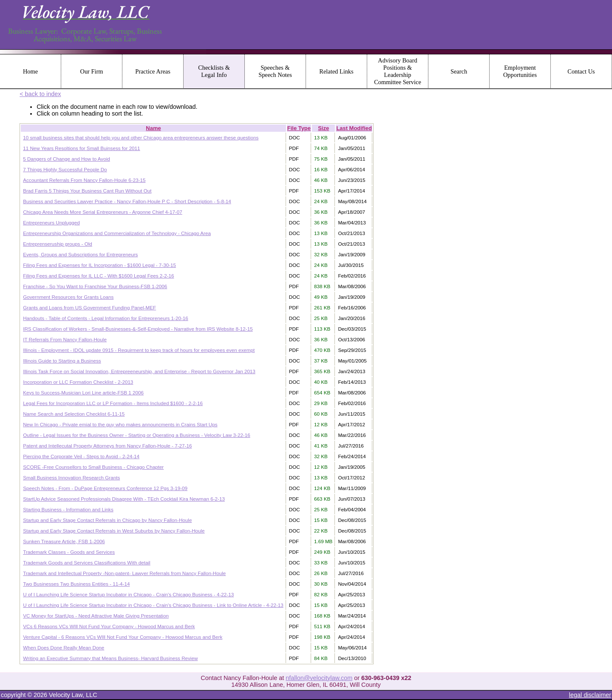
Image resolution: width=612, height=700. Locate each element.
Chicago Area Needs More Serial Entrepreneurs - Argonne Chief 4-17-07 (103, 212)
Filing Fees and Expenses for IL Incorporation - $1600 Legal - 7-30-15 (99, 265)
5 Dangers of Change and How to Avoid (67, 159)
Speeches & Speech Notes (275, 71)
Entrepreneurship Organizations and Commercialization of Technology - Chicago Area (117, 233)
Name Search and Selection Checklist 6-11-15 (74, 414)
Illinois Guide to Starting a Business (62, 361)
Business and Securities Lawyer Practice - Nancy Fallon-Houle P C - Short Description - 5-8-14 (127, 201)
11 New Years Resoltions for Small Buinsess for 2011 (81, 148)
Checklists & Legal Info (214, 71)
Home (30, 71)
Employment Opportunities (520, 71)
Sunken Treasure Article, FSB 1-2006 (64, 541)
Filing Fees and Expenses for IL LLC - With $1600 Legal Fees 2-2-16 (98, 276)
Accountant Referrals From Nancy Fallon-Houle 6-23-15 (84, 180)
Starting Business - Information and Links (68, 509)
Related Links (336, 71)
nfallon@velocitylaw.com (319, 678)
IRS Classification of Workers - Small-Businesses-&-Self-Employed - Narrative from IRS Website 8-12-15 (138, 329)
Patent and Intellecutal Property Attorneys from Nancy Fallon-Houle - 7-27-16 (107, 446)
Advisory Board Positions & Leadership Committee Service (398, 71)
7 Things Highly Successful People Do (65, 169)
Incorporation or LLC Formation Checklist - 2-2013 (78, 382)
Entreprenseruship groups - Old (58, 244)
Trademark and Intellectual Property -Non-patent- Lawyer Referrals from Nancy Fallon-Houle (124, 573)
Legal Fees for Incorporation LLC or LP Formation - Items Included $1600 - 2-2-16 (113, 403)
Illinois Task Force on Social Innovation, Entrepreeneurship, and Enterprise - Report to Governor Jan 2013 (139, 371)
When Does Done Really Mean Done (64, 648)
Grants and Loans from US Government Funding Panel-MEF (89, 307)
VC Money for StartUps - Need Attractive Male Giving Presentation (96, 616)
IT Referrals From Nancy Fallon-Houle (65, 339)
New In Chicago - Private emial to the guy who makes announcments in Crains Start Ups (120, 424)
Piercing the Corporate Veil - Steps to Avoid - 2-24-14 (81, 456)
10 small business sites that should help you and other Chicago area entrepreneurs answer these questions (141, 137)
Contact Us (581, 71)
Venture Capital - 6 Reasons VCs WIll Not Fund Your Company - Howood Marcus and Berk (123, 637)
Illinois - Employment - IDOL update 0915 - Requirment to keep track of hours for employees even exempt (139, 350)
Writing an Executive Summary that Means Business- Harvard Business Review (110, 658)
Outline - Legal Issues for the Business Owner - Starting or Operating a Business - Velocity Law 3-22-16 (137, 435)
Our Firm (92, 71)
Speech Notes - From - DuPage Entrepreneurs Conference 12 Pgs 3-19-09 (105, 488)
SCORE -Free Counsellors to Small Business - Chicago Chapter (93, 467)
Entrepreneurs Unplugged (51, 222)
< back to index (40, 94)
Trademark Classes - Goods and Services (69, 552)
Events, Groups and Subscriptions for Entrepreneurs (80, 254)
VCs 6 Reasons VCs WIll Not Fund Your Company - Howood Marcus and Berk (109, 626)
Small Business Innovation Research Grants (71, 478)
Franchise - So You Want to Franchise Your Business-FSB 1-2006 (95, 286)
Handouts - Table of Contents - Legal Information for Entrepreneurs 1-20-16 (106, 318)
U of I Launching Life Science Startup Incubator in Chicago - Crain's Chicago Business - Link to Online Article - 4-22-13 (153, 605)
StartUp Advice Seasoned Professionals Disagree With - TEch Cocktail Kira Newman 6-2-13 (124, 499)
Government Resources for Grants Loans (68, 297)
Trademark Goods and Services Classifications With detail (87, 563)
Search (459, 71)
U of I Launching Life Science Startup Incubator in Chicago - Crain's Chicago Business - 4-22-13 (128, 594)
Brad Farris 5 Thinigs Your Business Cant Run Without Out (87, 191)
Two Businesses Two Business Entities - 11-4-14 (76, 584)
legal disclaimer (590, 695)
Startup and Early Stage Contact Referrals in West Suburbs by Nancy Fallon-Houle (114, 531)
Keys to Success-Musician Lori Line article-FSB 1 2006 (83, 393)
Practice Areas (153, 71)
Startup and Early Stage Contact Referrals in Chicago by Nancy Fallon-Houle (107, 520)
